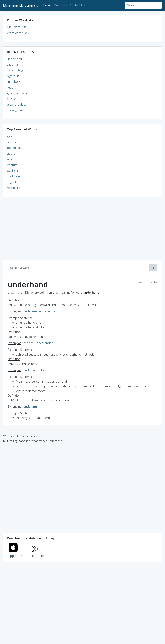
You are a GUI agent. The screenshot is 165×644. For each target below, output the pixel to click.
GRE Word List (17, 27)
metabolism (15, 82)
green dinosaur (17, 93)
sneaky (28, 343)
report (11, 87)
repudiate (14, 142)
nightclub (13, 76)
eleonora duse (17, 105)
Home (48, 5)
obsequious (15, 148)
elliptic (11, 99)
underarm (30, 311)
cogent (12, 182)
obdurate (13, 176)
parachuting (15, 70)
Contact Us (77, 5)
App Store (15, 553)
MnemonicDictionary (21, 5)
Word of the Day (18, 33)
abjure (11, 159)
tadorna (12, 65)
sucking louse (16, 110)
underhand (14, 59)
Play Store (37, 553)
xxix (10, 136)
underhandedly (34, 370)
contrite (12, 165)
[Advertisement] (82, 231)
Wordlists (61, 5)
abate (11, 153)
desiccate (14, 171)
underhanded (48, 311)
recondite (14, 188)
